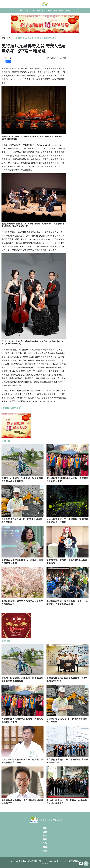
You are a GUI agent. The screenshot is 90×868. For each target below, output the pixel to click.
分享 (8, 61)
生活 (44, 11)
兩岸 (38, 11)
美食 (55, 11)
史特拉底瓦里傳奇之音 (11, 408)
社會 (27, 11)
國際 (61, 11)
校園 (50, 11)
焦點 (21, 11)
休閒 (33, 11)
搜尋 (68, 11)
